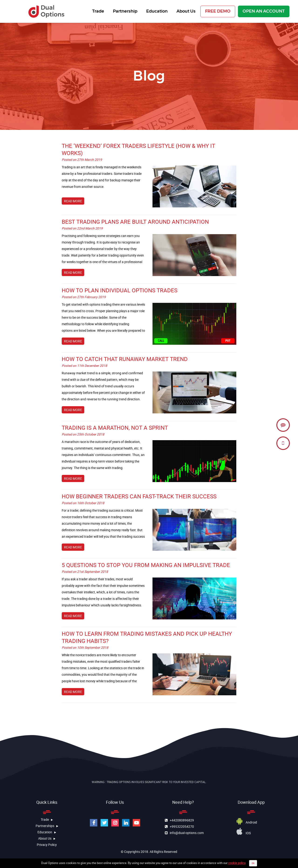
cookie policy (237, 865)
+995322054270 (181, 826)
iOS (244, 833)
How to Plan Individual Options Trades (120, 290)
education (47, 832)
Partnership (124, 11)
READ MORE (73, 201)
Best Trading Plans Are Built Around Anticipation (135, 222)
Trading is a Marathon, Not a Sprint (115, 428)
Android (247, 822)
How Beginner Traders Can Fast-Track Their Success (139, 496)
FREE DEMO (218, 11)
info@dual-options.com (186, 833)
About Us (185, 11)
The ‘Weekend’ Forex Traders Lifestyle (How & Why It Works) (138, 149)
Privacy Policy (47, 845)
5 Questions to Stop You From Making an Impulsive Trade (146, 565)
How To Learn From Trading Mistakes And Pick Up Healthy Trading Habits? (147, 637)
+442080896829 (181, 820)
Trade (97, 11)
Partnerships (47, 826)
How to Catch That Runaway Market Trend (125, 359)
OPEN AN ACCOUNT (264, 11)
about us (47, 838)
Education (156, 11)
